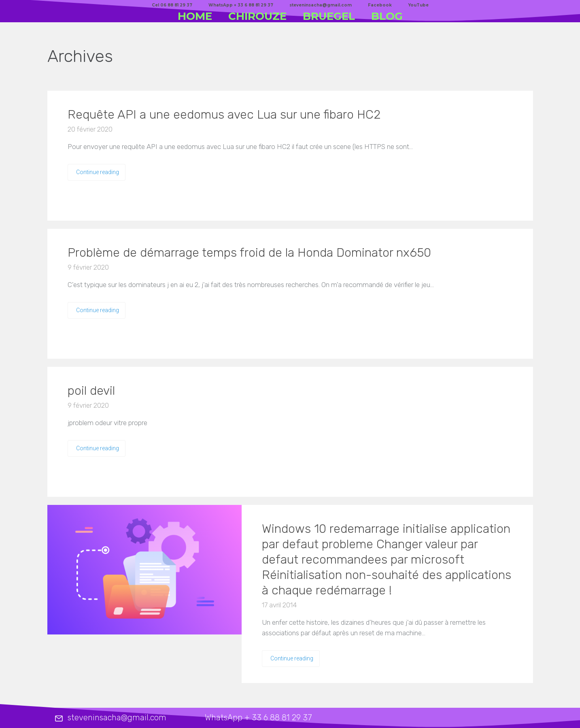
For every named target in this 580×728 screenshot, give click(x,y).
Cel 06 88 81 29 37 (172, 5)
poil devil (91, 391)
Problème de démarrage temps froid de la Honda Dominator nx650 (249, 253)
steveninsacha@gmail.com (321, 5)
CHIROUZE (257, 16)
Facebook (380, 5)
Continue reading (98, 172)
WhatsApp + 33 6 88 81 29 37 (241, 5)
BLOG (387, 16)
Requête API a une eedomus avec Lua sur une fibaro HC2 (224, 115)
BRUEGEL (329, 16)
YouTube (418, 5)
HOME (195, 16)
